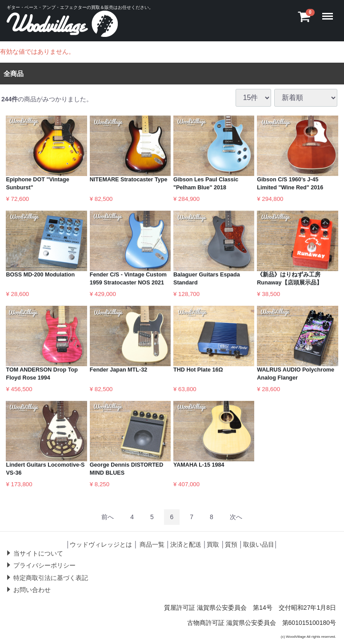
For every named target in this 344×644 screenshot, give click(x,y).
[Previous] (108, 517)
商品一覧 (152, 544)
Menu (330, 12)
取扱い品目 (259, 544)
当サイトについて (38, 553)
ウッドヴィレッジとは (101, 544)
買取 (213, 544)
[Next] (236, 517)
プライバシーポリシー (44, 565)
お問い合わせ (32, 590)
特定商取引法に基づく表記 (51, 577)
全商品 (14, 73)
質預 (231, 544)
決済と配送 (186, 544)
